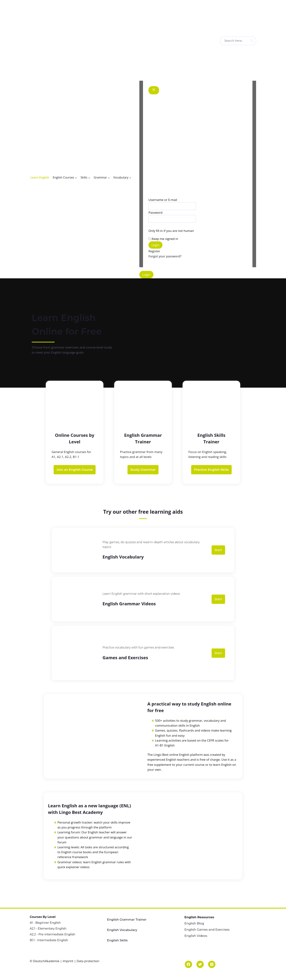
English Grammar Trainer (127, 920)
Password (155, 212)
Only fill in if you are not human (171, 231)
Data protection (88, 961)
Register (154, 251)
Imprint (68, 961)
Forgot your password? (165, 256)
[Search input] (243, 41)
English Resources (199, 917)
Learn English (40, 177)
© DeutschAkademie (45, 961)
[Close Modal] (154, 90)
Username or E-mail (163, 200)
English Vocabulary (122, 930)
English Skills (117, 940)
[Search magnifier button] (252, 41)
